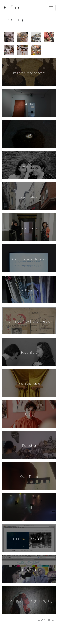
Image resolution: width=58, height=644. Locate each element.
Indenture (29, 104)
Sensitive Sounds (29, 166)
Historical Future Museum (29, 539)
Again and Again (29, 384)
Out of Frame (29, 477)
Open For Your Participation (29, 259)
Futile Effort (29, 353)
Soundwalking (29, 197)
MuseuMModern (29, 570)
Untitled (29, 135)
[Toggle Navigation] (51, 8)
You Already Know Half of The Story (29, 321)
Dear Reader (29, 228)
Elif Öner (12, 8)
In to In (29, 508)
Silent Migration (29, 290)
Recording (29, 446)
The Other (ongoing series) (29, 73)
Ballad (29, 415)
